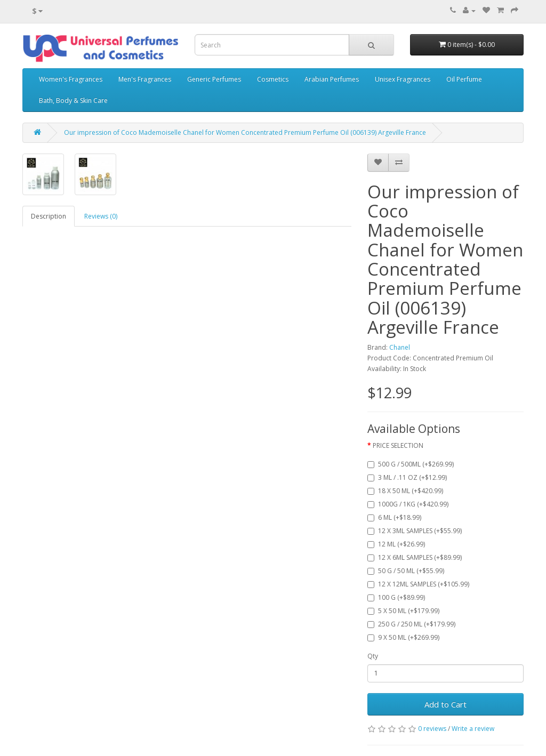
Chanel (400, 347)
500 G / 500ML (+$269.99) (411, 464)
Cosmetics (273, 79)
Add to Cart (445, 704)
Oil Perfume (464, 79)
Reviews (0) (101, 216)
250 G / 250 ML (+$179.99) (411, 624)
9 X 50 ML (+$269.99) (403, 637)
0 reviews (432, 729)
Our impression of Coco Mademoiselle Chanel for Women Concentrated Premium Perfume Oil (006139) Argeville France (245, 132)
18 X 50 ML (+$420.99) (405, 491)
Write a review (473, 729)
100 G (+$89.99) (396, 597)
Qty (373, 656)
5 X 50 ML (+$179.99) (403, 611)
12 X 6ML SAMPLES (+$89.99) (415, 557)
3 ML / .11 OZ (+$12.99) (407, 477)
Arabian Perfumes (332, 79)
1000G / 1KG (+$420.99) (408, 504)
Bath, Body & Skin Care (73, 100)
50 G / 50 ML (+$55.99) (406, 571)
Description (49, 216)
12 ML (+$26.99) (396, 544)
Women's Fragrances (71, 79)
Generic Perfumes (214, 79)
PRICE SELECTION (398, 445)
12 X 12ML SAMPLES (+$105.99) (418, 584)
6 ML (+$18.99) (394, 517)
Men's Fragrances (145, 79)
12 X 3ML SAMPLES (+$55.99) (415, 531)
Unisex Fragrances (403, 79)
